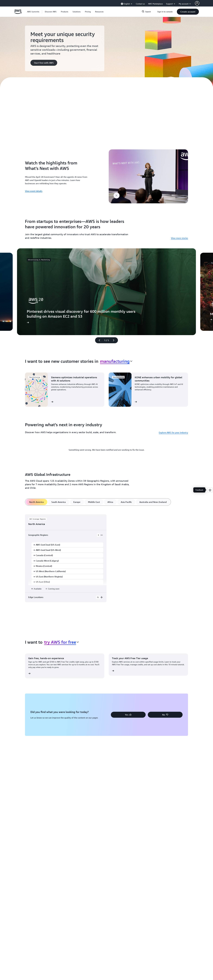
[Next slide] (115, 331)
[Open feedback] (210, 490)
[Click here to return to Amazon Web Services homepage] (18, 13)
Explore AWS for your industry (173, 423)
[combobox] (116, 352)
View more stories (179, 229)
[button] (51, 12)
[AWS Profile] (197, 3)
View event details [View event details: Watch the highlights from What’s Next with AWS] (34, 186)
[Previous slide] (98, 331)
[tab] (36, 493)
